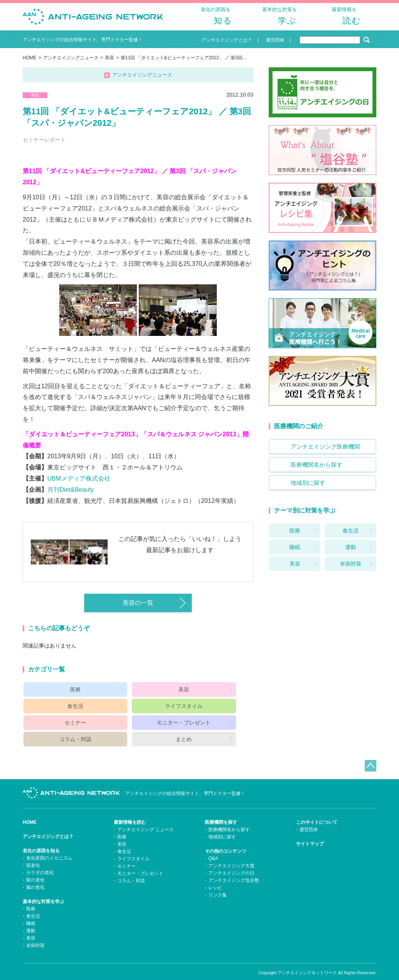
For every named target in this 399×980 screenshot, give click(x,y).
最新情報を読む (130, 812)
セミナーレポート (44, 146)
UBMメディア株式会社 (79, 485)
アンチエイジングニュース (71, 64)
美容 (110, 64)
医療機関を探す (221, 812)
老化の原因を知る (41, 840)
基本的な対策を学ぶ (43, 891)
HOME (30, 64)
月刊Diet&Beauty (71, 496)
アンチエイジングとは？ (48, 826)
